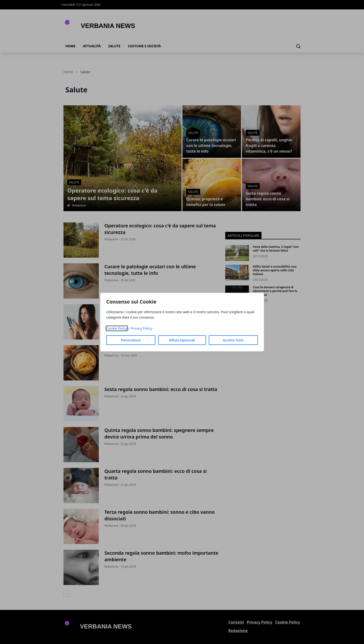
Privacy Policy (141, 328)
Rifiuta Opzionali (182, 340)
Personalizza (131, 340)
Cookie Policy (117, 328)
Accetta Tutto (233, 340)
